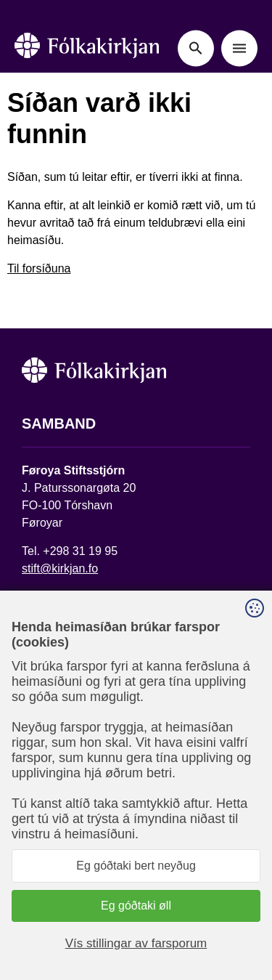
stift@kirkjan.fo (60, 568)
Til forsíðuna (39, 268)
